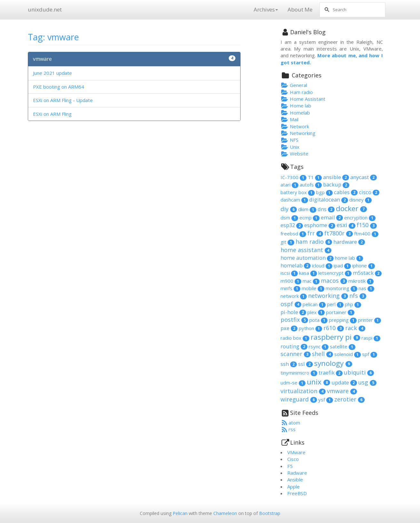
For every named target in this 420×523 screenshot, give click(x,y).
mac (311, 281)
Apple (293, 487)
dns (326, 209)
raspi (371, 338)
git (287, 242)
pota (318, 320)
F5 (290, 466)
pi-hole (293, 312)
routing (294, 346)
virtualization (303, 391)
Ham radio (297, 92)
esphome (320, 225)
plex (316, 312)
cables (346, 192)
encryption (360, 218)
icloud (322, 265)
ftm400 (366, 234)
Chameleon (225, 513)
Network (295, 126)
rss (288, 429)
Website (295, 154)
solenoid (348, 354)
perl (335, 304)
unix (318, 382)
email (332, 217)
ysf (326, 400)
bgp (324, 192)
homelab (296, 265)
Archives (266, 9)
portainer (340, 312)
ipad (342, 265)
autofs (311, 185)
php (353, 304)
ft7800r (339, 233)
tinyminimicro (299, 373)
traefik (331, 372)
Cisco (293, 459)
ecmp (309, 218)
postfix (294, 320)
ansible (336, 177)
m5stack (367, 273)
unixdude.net (45, 9)
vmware (42, 59)
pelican (314, 304)
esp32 (292, 225)
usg (367, 382)
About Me (300, 9)
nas (366, 288)
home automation (307, 258)
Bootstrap (270, 513)
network (294, 296)
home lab (349, 258)
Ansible (295, 479)
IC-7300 (293, 177)
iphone (364, 265)
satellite (343, 346)
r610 (334, 328)
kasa (308, 273)
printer (369, 320)
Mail (290, 119)
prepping (343, 320)
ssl (305, 364)
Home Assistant (303, 99)
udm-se (293, 383)
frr (315, 233)
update (344, 382)
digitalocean (329, 199)
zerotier (349, 399)
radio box (295, 338)
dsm (289, 218)
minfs (290, 288)
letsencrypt (335, 273)
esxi (346, 225)
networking (328, 296)
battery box (298, 192)
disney (361, 200)
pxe (289, 328)
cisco (369, 192)
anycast (364, 177)
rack (355, 328)
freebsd (293, 234)
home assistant (306, 250)
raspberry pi (335, 337)
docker (351, 208)
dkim (307, 209)
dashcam (294, 200)
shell (322, 354)
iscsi (289, 273)
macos (334, 281)
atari (289, 185)
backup (336, 184)
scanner (296, 354)
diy (289, 209)
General (294, 85)
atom (290, 423)
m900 (291, 281)
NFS (290, 140)
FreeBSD (297, 493)
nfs (358, 296)
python (310, 328)
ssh (289, 364)
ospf (291, 304)
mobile (313, 288)
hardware (349, 242)
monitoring (341, 288)
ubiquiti (359, 372)
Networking (298, 133)
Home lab (296, 106)
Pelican (180, 513)
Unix (290, 147)
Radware (297, 473)
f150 (367, 225)
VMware (296, 452)
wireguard (299, 399)
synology (333, 363)
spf (370, 354)
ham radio (314, 242)
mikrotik (361, 281)
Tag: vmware (53, 37)
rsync (319, 346)
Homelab (295, 113)
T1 (315, 177)
